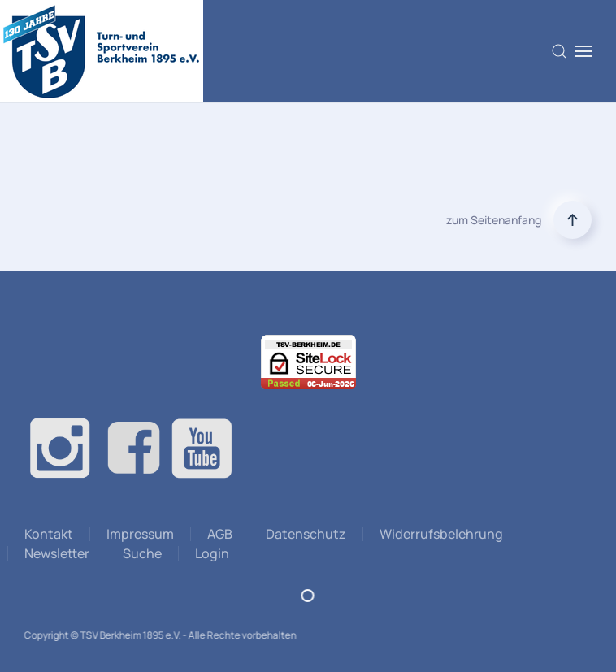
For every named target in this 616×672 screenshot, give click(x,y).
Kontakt (49, 534)
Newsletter (57, 553)
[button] (559, 51)
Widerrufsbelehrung (441, 534)
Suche (142, 553)
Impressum (140, 534)
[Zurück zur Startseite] (102, 51)
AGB (220, 534)
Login (212, 553)
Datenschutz (306, 534)
